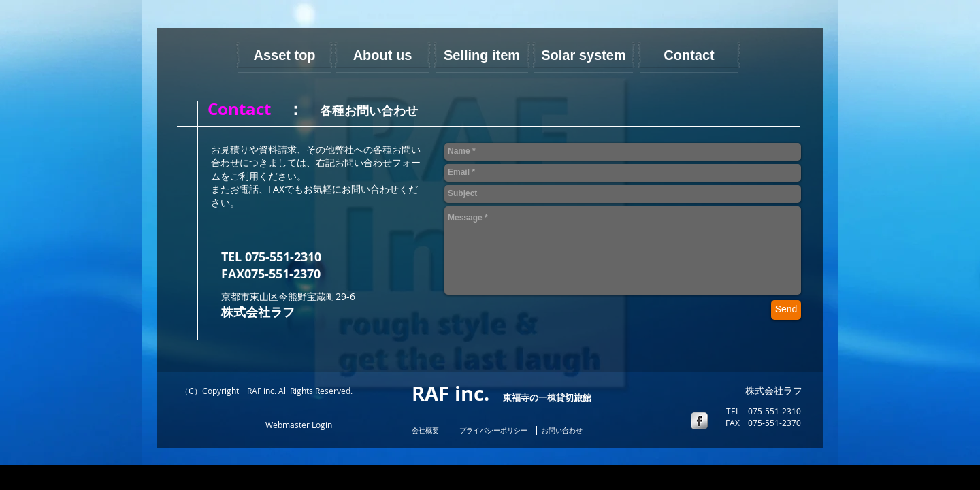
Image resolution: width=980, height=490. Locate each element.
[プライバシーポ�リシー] (493, 431)
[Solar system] (584, 55)
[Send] (786, 310)
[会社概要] (429, 431)
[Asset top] (284, 55)
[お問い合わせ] (562, 431)
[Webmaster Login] (298, 425)
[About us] (382, 55)
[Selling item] (482, 55)
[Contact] (689, 55)
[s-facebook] (699, 421)
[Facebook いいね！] (210, 424)
